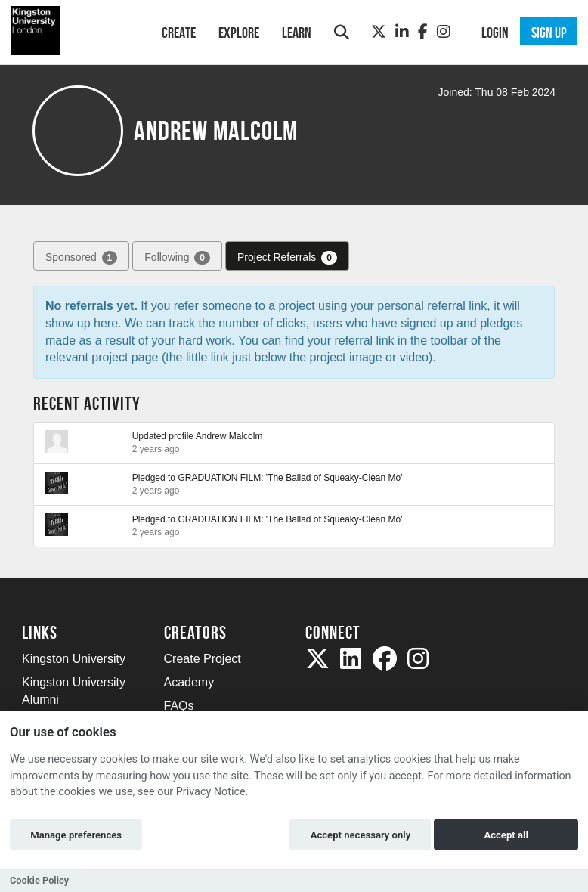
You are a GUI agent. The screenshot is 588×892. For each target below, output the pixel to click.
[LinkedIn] (402, 32)
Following (177, 258)
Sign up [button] (549, 33)
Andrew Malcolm (229, 436)
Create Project (203, 659)
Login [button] (495, 33)
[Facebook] (423, 32)
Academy (189, 682)
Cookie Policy (39, 880)
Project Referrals (287, 258)
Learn (297, 33)
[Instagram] (444, 32)
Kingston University (74, 659)
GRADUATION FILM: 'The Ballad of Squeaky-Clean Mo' (290, 478)
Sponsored (81, 258)
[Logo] (72, 31)
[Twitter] (379, 32)
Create (179, 33)
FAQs (179, 706)
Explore (239, 33)
